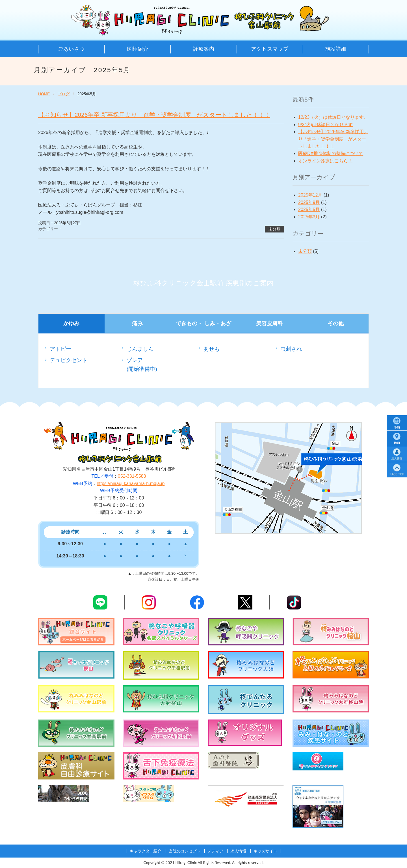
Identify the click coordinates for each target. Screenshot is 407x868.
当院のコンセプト (185, 851)
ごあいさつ (71, 49)
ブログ (64, 94)
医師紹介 (138, 49)
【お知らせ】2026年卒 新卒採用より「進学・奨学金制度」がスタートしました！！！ (154, 115)
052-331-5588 (132, 476)
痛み (137, 323)
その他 (336, 323)
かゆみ (71, 323)
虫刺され (291, 349)
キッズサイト (265, 851)
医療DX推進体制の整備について (331, 153)
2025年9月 (309, 202)
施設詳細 (336, 49)
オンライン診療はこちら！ (325, 161)
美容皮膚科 (269, 323)
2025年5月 (309, 209)
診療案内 (204, 49)
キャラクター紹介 (146, 851)
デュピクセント (69, 360)
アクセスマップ (270, 49)
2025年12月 (310, 195)
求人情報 (238, 851)
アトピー (60, 349)
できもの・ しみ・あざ (203, 323)
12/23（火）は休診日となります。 (333, 117)
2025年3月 (309, 217)
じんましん (140, 349)
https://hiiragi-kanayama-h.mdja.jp (131, 483)
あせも (212, 349)
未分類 (274, 229)
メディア (215, 851)
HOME (44, 94)
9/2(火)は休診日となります (325, 125)
